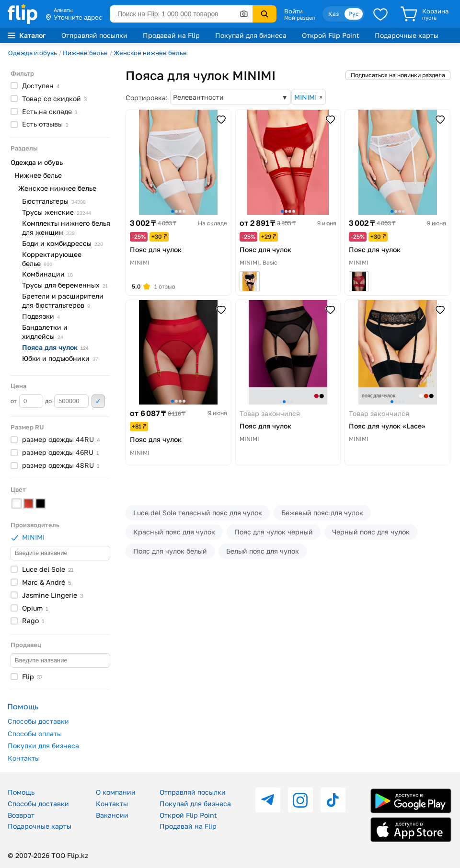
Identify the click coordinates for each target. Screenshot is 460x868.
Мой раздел (299, 18)
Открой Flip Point (331, 35)
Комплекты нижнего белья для (66, 228)
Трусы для (65, 285)
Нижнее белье (85, 53)
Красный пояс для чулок (174, 532)
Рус (354, 14)
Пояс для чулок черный (274, 532)
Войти (293, 11)
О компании (116, 792)
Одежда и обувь (33, 53)
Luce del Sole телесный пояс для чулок (198, 513)
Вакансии (112, 815)
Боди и (63, 243)
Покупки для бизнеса (43, 746)
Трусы (57, 212)
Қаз (333, 14)
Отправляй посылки (94, 35)
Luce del (48, 569)
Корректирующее (52, 259)
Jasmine (52, 595)
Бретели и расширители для (63, 301)
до (67, 401)
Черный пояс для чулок (371, 532)
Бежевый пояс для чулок (322, 513)
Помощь (21, 792)
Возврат (21, 815)
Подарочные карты (407, 35)
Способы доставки (38, 721)
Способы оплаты (35, 734)
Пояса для (55, 347)
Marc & (46, 582)
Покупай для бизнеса (251, 35)
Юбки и (60, 358)
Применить (98, 401)
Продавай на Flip (171, 35)
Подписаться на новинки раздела (398, 75)
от (27, 401)
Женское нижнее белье (150, 53)
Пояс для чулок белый (170, 551)
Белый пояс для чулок (263, 551)
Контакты (24, 758)
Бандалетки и (45, 332)
